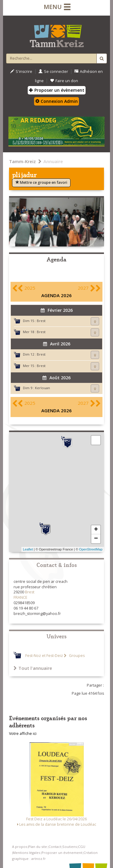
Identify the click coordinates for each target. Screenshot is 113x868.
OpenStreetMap (91, 549)
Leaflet (28, 549)
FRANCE (20, 597)
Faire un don (64, 81)
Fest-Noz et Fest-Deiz (44, 656)
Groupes (76, 656)
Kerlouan (42, 388)
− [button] (96, 539)
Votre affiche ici (23, 734)
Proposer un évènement (57, 90)
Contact (55, 847)
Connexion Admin (56, 101)
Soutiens (70, 847)
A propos (20, 847)
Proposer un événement (62, 853)
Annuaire (53, 161)
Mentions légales (26, 853)
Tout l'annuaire (33, 668)
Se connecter (53, 72)
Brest (41, 321)
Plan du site (38, 847)
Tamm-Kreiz (22, 161)
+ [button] (96, 530)
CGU (82, 847)
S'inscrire (21, 72)
